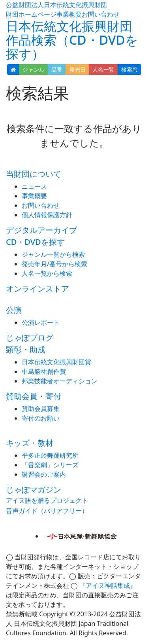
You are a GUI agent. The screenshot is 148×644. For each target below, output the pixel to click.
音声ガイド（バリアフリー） (47, 511)
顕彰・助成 (26, 349)
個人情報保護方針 (47, 215)
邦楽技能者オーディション (60, 381)
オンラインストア (37, 289)
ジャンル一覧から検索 (53, 254)
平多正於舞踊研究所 (50, 455)
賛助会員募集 (41, 409)
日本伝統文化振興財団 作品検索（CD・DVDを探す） (72, 40)
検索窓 (129, 69)
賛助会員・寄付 (34, 396)
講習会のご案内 (44, 474)
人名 (103, 69)
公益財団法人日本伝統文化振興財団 (56, 5)
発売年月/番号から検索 (54, 264)
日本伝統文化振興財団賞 (56, 362)
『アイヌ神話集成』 (108, 585)
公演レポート (41, 322)
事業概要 (69, 14)
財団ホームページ (31, 14)
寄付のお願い (41, 418)
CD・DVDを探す (35, 242)
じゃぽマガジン (34, 490)
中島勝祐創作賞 (44, 371)
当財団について (34, 174)
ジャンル (34, 69)
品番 (57, 69)
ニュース (34, 186)
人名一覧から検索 (47, 273)
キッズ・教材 (30, 443)
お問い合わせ (101, 14)
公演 (14, 310)
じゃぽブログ (30, 338)
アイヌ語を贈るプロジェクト (47, 500)
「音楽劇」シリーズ (50, 465)
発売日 (77, 69)
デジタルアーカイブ (41, 230)
